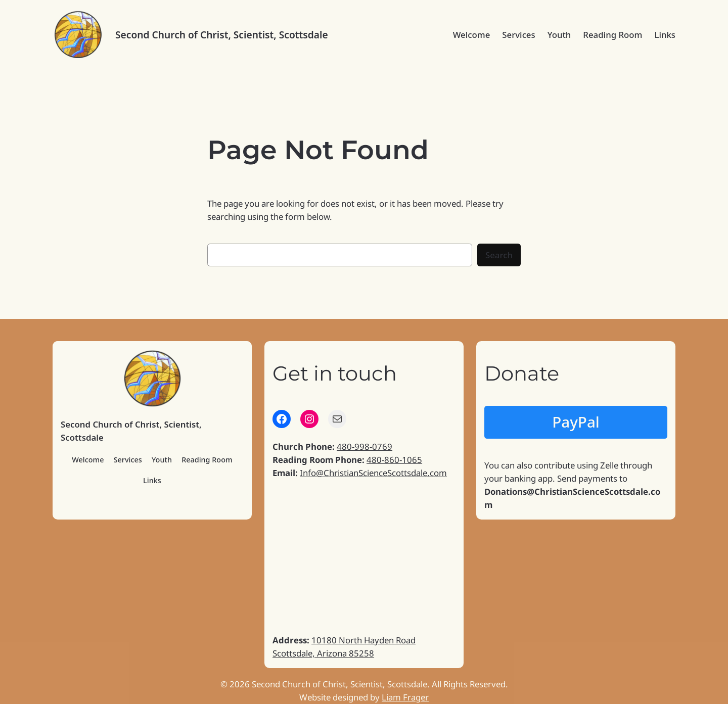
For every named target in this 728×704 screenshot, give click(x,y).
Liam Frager (405, 697)
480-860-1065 (394, 460)
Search (499, 255)
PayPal (576, 422)
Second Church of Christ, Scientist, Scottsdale (222, 35)
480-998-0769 (365, 447)
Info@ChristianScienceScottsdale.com (373, 473)
